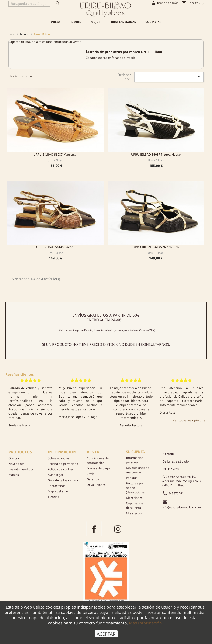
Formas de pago (98, 468)
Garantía (93, 479)
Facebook (94, 529)
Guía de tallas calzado (63, 480)
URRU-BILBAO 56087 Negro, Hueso (156, 154)
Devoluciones (96, 485)
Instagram (118, 529)
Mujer (95, 22)
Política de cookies (61, 469)
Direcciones (134, 498)
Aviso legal (55, 475)
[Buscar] (29, 4)
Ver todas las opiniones (190, 420)
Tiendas (53, 497)
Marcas (14, 475)
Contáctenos (57, 486)
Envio (91, 474)
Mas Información (145, 623)
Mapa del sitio (58, 491)
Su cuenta (135, 452)
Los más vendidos (21, 469)
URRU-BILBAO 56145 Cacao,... (55, 247)
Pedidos (132, 478)
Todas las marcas (123, 22)
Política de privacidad (63, 464)
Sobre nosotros (58, 458)
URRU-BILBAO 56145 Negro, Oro (156, 247)
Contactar (153, 22)
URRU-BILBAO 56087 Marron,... (55, 154)
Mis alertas (134, 513)
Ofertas (14, 458)
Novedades (16, 464)
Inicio (55, 22)
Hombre (75, 22)
